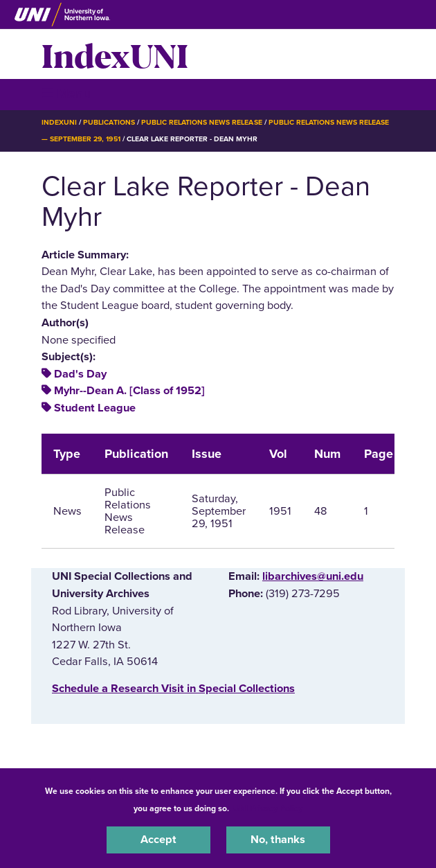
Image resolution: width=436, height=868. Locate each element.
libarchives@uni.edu (313, 576)
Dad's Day (80, 374)
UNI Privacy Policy (268, 808)
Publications (109, 122)
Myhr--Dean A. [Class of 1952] (129, 391)
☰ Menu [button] (66, 94)
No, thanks (278, 840)
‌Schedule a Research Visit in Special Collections (173, 689)
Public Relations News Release (202, 122)
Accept (158, 840)
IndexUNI (115, 54)
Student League (95, 408)
